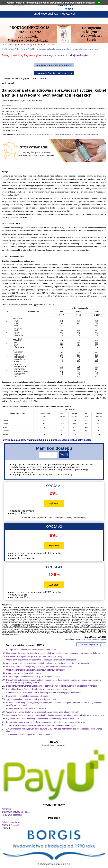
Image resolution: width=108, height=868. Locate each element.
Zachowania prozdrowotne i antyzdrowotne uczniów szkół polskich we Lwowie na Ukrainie (46, 722)
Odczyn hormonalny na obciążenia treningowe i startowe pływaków (36, 670)
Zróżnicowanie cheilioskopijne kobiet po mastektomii (29, 735)
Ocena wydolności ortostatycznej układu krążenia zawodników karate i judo (39, 667)
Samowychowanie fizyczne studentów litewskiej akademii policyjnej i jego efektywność (44, 693)
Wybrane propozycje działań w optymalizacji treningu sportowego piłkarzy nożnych (42, 712)
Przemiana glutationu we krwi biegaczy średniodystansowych (33, 677)
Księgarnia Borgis (10, 825)
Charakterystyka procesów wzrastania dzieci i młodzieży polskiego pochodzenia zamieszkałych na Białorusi (53, 653)
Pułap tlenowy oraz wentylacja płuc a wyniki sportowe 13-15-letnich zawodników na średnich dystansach (52, 686)
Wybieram (54, 503)
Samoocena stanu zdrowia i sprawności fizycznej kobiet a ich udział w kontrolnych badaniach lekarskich (69, 49)
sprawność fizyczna (21, 135)
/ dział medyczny (54, 73)
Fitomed (6, 828)
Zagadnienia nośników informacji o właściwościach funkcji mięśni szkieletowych (41, 725)
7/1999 (32, 49)
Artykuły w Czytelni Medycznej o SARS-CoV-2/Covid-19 (29, 45)
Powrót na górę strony (91, 644)
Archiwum (7, 809)
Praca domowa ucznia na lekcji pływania (24, 673)
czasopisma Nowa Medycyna (94, 639)
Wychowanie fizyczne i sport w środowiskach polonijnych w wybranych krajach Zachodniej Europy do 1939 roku (55, 715)
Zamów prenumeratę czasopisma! (54, 65)
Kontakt (69, 9)
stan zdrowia (54, 135)
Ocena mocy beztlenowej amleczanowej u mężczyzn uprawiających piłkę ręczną (41, 660)
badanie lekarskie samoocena (39, 135)
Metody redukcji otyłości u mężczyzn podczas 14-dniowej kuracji (34, 656)
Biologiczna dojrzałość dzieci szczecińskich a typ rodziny (31, 650)
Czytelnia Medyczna (8, 49)
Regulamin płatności (12, 815)
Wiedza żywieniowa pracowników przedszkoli (26, 709)
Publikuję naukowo (11, 822)
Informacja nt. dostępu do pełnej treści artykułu (66, 55)
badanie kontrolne (93, 135)
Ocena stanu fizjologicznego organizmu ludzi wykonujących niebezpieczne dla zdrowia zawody (48, 663)
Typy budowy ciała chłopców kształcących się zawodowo (31, 699)
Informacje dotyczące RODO (16, 812)
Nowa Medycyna (22, 49)
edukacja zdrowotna (66, 135)
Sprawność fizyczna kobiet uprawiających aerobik (28, 696)
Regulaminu (64, 470)
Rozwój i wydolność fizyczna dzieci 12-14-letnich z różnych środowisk (37, 689)
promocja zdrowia (80, 135)
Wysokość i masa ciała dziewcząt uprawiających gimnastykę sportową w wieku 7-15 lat (44, 719)
